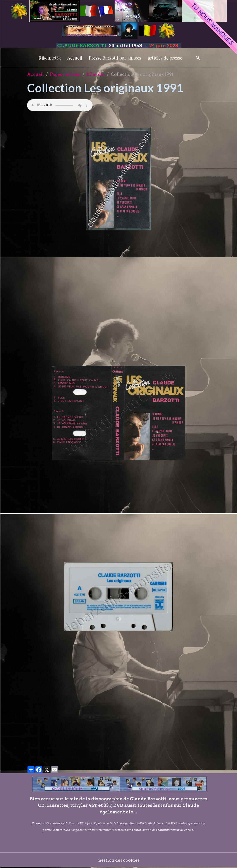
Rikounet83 (50, 58)
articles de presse (165, 58)
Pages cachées (65, 74)
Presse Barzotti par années (115, 58)
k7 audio (96, 74)
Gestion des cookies (119, 860)
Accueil (75, 58)
